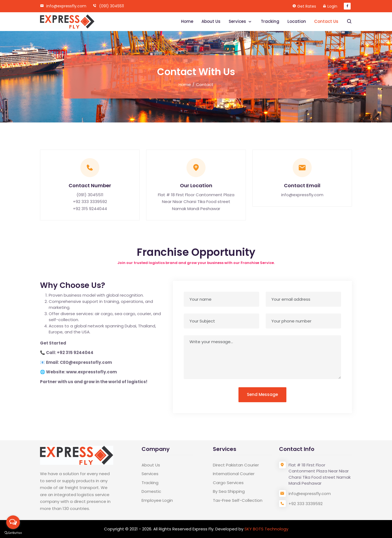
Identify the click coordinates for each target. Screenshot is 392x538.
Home (187, 21)
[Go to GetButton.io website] (13, 533)
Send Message (262, 394)
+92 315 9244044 (90, 209)
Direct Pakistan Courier (236, 465)
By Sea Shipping (229, 491)
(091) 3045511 (108, 6)
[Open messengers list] (13, 522)
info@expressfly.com (63, 6)
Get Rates (307, 6)
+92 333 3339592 (90, 202)
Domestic (151, 491)
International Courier (234, 474)
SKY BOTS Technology (266, 529)
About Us (211, 21)
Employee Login (157, 500)
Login (332, 6)
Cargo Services (228, 483)
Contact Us (326, 21)
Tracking (270, 21)
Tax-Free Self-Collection (238, 500)
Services (238, 21)
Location (297, 21)
